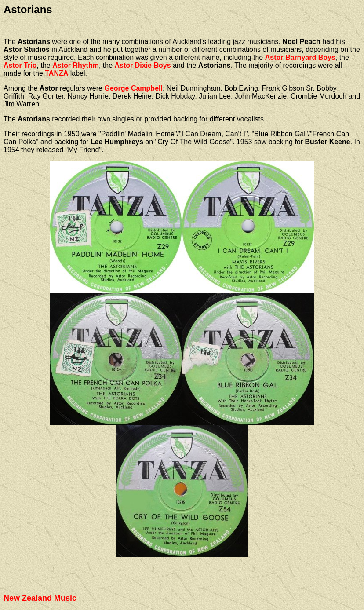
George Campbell (133, 88)
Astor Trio (20, 65)
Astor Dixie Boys (143, 65)
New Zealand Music (40, 598)
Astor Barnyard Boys (300, 57)
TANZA (56, 73)
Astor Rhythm (76, 65)
